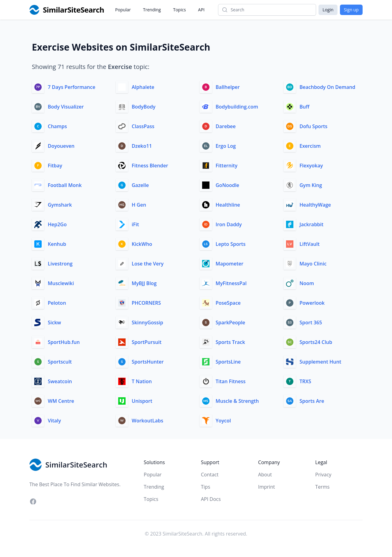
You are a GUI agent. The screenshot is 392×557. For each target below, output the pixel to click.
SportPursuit (147, 342)
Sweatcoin (60, 381)
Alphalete (143, 87)
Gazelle (140, 185)
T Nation (142, 381)
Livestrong (60, 264)
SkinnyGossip (147, 322)
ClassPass (143, 126)
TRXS (305, 381)
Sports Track (230, 342)
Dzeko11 (142, 146)
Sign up (351, 10)
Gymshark (60, 205)
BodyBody (144, 107)
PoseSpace (228, 303)
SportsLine (228, 362)
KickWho (142, 244)
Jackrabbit (311, 224)
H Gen (139, 205)
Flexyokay (311, 166)
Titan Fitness (231, 381)
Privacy (323, 475)
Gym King (311, 185)
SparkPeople (230, 322)
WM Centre (61, 401)
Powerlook (312, 303)
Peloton (57, 303)
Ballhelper (228, 87)
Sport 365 (311, 322)
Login (328, 10)
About (265, 475)
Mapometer (230, 264)
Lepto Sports (231, 244)
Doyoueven (61, 146)
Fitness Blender (150, 166)
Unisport (142, 401)
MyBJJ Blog (144, 283)
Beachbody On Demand (327, 87)
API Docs (211, 499)
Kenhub (57, 244)
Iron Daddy (229, 224)
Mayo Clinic (313, 264)
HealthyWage (315, 205)
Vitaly (54, 421)
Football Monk (65, 185)
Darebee (226, 126)
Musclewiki (61, 283)
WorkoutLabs (147, 421)
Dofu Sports (313, 126)
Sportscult (60, 362)
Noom (307, 283)
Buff (304, 107)
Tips (205, 487)
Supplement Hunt (320, 362)
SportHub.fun (64, 342)
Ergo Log (226, 146)
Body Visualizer (66, 107)
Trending (152, 10)
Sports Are (312, 401)
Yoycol (223, 421)
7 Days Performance (72, 87)
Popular (123, 10)
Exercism (310, 146)
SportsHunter (148, 362)
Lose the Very (148, 264)
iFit (135, 224)
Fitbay (55, 166)
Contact (210, 475)
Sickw (54, 322)
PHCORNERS (146, 303)
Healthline (228, 205)
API (201, 10)
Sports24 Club (316, 342)
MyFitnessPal (231, 283)
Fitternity (226, 166)
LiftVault (309, 244)
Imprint (267, 487)
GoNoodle (227, 185)
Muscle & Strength (237, 401)
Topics (179, 10)
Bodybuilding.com (237, 107)
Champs (57, 126)
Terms (322, 487)
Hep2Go (57, 224)
